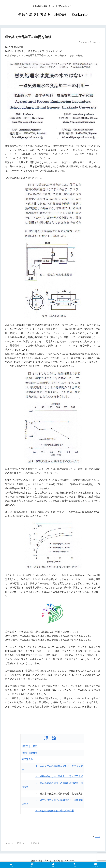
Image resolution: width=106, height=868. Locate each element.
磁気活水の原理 (30, 746)
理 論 (50, 738)
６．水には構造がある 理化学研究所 (55, 811)
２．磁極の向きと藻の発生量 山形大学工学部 (59, 776)
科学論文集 (27, 759)
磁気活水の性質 (30, 753)
